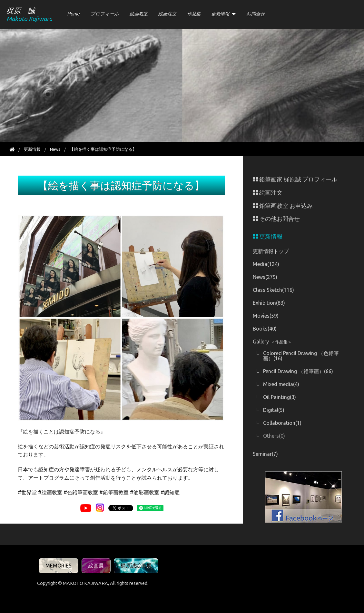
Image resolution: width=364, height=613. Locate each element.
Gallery (272, 342)
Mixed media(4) (281, 384)
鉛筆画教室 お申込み (283, 206)
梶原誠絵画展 (136, 566)
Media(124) (266, 264)
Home (74, 14)
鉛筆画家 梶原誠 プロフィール (295, 179)
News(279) (265, 277)
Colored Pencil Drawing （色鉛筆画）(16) (301, 356)
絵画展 (96, 566)
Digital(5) (274, 410)
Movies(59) (266, 316)
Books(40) (265, 329)
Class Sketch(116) (273, 290)
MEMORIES (59, 566)
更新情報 (220, 14)
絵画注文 (167, 14)
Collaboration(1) (282, 423)
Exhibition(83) (269, 303)
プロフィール (105, 14)
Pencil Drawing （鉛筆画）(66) (298, 371)
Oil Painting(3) (280, 397)
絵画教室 (139, 14)
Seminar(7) (265, 454)
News (55, 149)
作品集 (194, 14)
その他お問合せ (276, 219)
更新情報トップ (271, 251)
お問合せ (256, 14)
